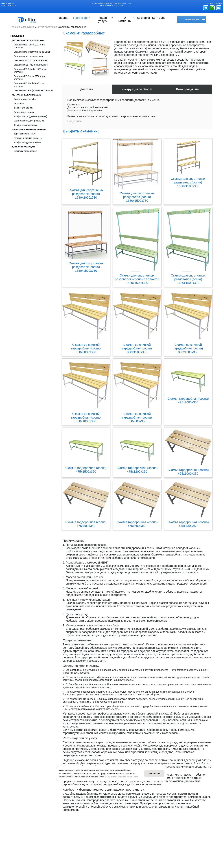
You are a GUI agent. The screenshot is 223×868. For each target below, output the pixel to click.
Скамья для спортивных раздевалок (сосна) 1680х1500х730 (137, 197)
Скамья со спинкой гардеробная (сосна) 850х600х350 (137, 417)
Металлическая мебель (27, 95)
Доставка (143, 18)
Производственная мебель (29, 129)
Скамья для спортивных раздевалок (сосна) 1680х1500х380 (188, 182)
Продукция (81, 18)
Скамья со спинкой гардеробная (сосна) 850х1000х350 (86, 417)
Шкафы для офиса (23, 108)
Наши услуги (103, 19)
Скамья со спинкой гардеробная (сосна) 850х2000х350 (86, 348)
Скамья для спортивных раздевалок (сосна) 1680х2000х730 (86, 194)
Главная (64, 18)
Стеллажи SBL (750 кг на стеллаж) (31, 65)
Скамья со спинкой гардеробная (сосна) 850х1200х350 (188, 348)
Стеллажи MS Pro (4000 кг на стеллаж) (33, 90)
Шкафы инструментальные (27, 142)
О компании (125, 19)
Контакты (159, 18)
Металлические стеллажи (28, 40)
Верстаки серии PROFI (25, 134)
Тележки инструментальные (28, 138)
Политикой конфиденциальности (122, 777)
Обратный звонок (192, 20)
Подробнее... (76, 121)
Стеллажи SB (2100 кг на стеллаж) (31, 60)
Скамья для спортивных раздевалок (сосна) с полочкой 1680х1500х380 (137, 279)
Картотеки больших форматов (29, 121)
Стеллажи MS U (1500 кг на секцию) (32, 52)
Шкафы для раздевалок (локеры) (30, 116)
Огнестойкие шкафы (24, 112)
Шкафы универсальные (26, 125)
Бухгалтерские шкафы (25, 99)
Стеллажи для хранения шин (28, 56)
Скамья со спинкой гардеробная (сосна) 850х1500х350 (137, 348)
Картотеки (19, 103)
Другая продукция (23, 147)
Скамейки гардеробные (25, 151)
